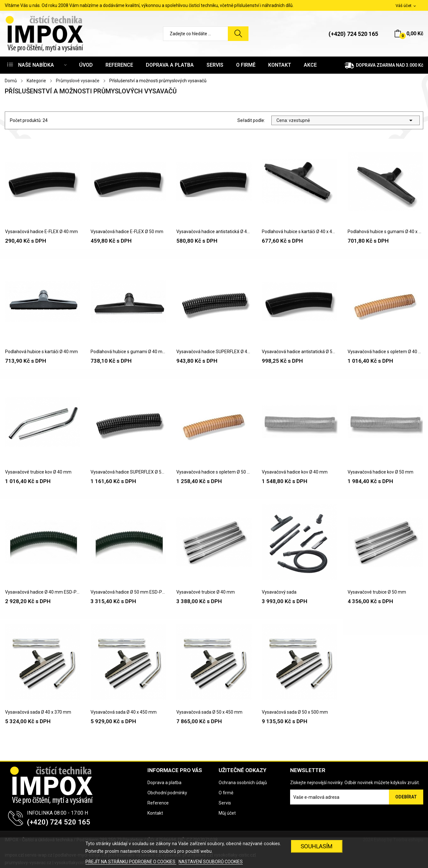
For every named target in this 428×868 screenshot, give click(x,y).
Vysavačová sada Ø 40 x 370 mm (38, 712)
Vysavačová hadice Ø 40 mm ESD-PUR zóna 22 (43, 592)
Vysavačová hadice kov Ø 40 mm (295, 472)
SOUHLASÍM (317, 846)
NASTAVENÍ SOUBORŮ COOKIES (211, 862)
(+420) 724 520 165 (353, 34)
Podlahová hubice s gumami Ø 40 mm (128, 352)
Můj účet (227, 813)
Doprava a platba (164, 783)
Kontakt (155, 813)
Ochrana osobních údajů (243, 783)
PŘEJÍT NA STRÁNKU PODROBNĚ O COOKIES (131, 862)
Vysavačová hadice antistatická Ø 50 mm (299, 352)
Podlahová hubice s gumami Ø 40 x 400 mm (385, 232)
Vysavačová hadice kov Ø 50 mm (380, 472)
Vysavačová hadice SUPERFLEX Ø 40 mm (214, 352)
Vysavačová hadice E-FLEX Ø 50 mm (127, 232)
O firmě (226, 793)
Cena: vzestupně (346, 120)
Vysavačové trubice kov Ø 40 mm (38, 472)
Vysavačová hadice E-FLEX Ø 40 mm (41, 232)
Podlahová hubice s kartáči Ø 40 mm (41, 352)
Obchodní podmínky (167, 793)
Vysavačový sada (279, 592)
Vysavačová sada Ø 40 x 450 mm (124, 712)
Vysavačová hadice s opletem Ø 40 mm (385, 352)
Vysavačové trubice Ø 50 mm (377, 592)
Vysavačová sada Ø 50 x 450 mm (209, 712)
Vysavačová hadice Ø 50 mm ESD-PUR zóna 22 (128, 592)
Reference (158, 803)
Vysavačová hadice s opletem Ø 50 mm (214, 472)
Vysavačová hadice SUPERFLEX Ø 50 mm (128, 472)
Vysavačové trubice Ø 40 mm (206, 592)
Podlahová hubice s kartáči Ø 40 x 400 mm (299, 232)
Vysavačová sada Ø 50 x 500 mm (295, 712)
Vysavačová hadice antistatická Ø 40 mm (214, 232)
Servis (225, 803)
